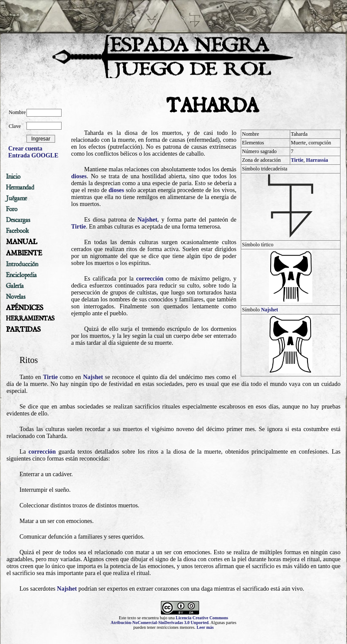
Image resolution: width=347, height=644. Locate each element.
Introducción (22, 264)
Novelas (16, 297)
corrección (150, 279)
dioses (79, 176)
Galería (15, 286)
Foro (12, 209)
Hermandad (20, 187)
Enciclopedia (21, 275)
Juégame (16, 198)
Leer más (205, 627)
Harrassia (317, 160)
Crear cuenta (25, 149)
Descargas (18, 220)
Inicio (13, 177)
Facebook (18, 231)
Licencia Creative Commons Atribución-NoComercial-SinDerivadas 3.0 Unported (169, 620)
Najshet (270, 310)
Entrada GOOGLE (33, 155)
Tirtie (297, 160)
